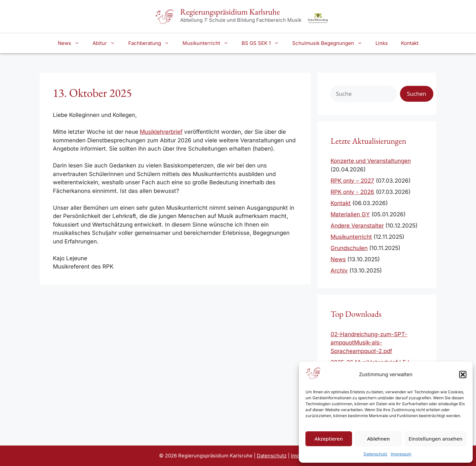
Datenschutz (376, 454)
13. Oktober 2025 (92, 93)
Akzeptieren (329, 439)
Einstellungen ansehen (436, 439)
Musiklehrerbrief (161, 132)
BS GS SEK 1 (264, 43)
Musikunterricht (209, 43)
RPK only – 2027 (352, 181)
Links (382, 43)
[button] (463, 375)
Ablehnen (379, 439)
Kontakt (410, 43)
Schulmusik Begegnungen (331, 43)
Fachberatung (152, 43)
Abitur (107, 43)
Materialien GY (350, 214)
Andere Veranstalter (357, 226)
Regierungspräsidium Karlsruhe (230, 12)
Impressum (401, 454)
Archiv (339, 270)
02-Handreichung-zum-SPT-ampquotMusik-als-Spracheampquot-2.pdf (369, 343)
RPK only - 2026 (352, 192)
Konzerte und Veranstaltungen (371, 161)
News (72, 43)
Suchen (417, 94)
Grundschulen (349, 248)
